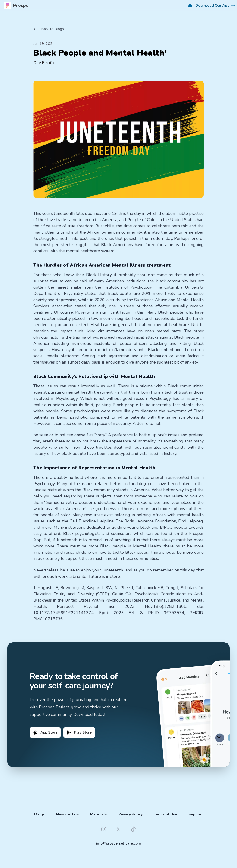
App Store (45, 732)
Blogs (40, 814)
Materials (99, 814)
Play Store (79, 732)
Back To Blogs (49, 29)
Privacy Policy (130, 814)
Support (196, 814)
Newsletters (68, 814)
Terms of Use (165, 814)
